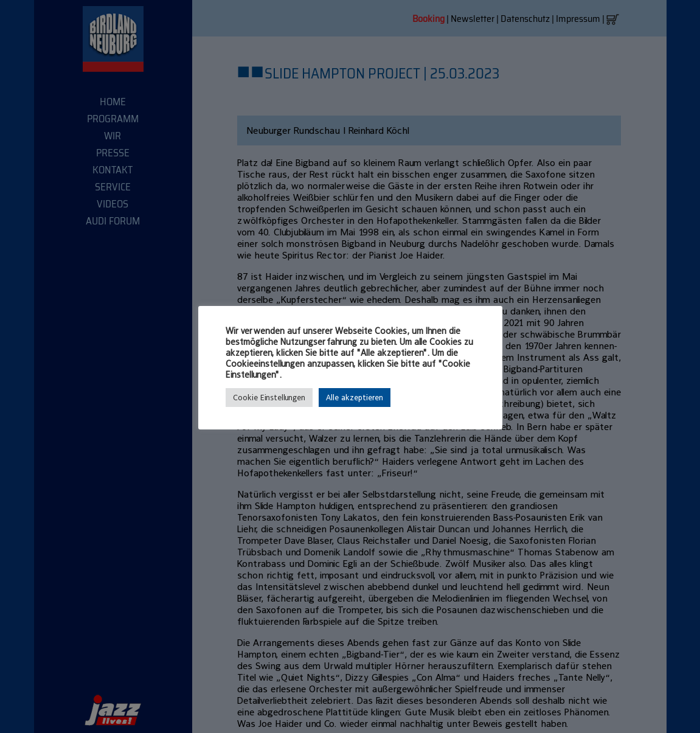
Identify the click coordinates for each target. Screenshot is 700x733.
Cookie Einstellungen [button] (269, 398)
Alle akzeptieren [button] (355, 398)
